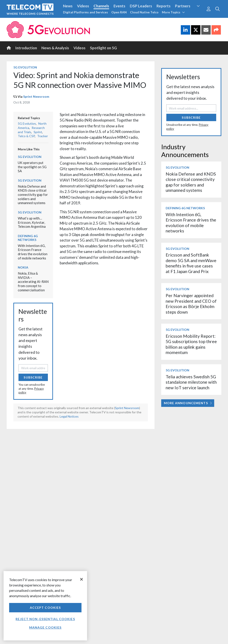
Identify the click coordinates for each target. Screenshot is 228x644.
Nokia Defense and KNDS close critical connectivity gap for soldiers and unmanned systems (33, 195)
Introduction (26, 48)
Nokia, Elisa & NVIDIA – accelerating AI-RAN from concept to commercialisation (33, 282)
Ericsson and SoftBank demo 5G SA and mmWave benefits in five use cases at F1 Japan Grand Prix (191, 263)
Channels (101, 6)
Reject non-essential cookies (45, 619)
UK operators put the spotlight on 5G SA (32, 167)
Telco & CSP (26, 136)
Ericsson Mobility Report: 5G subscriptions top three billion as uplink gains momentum (191, 344)
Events (119, 6)
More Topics (173, 12)
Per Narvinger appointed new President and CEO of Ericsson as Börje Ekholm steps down (191, 304)
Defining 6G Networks (28, 238)
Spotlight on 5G (103, 48)
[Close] (81, 579)
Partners (183, 6)
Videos (83, 6)
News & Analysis (55, 48)
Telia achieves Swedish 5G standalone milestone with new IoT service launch (191, 382)
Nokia (23, 267)
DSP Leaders (141, 6)
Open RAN (119, 12)
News (68, 6)
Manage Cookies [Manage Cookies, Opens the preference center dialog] (45, 627)
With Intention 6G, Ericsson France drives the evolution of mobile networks (33, 252)
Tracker (43, 136)
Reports (164, 6)
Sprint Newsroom (36, 96)
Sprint (38, 132)
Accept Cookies (45, 608)
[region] (45, 606)
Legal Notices (69, 416)
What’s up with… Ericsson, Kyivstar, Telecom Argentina (32, 222)
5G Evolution (25, 67)
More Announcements (188, 403)
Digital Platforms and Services (85, 12)
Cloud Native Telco (144, 12)
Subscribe (33, 377)
